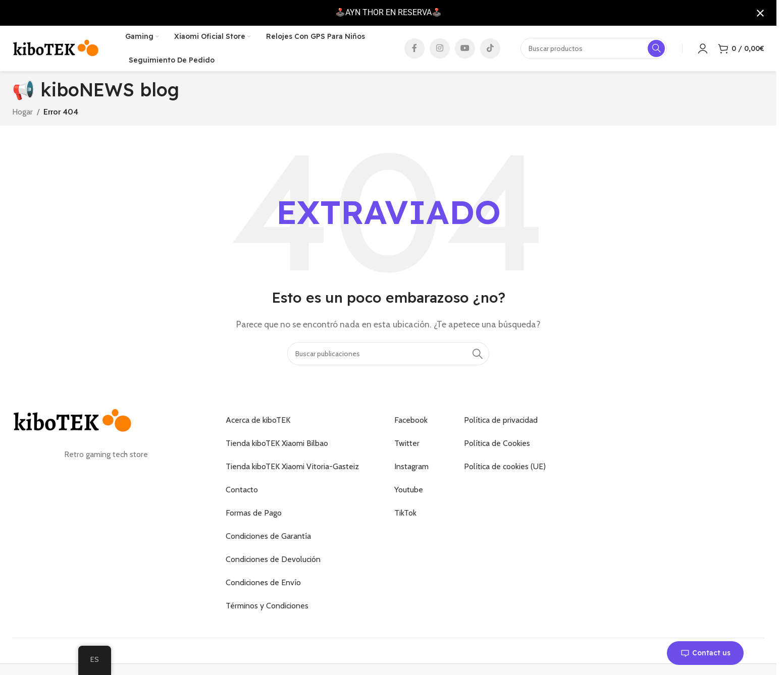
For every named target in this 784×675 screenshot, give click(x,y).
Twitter (407, 443)
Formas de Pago (254, 513)
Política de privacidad (501, 420)
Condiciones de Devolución (273, 559)
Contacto (242, 490)
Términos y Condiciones (267, 606)
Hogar (22, 112)
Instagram (411, 466)
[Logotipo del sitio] (56, 48)
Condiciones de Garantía (268, 536)
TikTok (405, 513)
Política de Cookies (497, 443)
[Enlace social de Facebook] (414, 48)
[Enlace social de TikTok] (490, 48)
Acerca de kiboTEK (258, 420)
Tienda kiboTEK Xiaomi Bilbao (277, 443)
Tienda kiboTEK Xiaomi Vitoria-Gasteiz (292, 466)
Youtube (409, 490)
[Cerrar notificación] (760, 13)
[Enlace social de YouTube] (465, 48)
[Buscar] (388, 354)
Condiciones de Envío (263, 582)
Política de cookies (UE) (505, 466)
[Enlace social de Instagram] (440, 48)
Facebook (411, 420)
